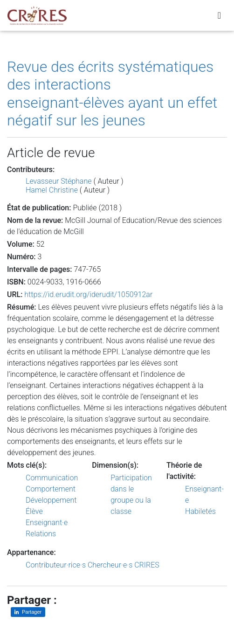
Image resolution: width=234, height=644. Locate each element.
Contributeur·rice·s (56, 565)
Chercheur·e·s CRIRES (124, 565)
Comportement (51, 489)
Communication (52, 478)
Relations (41, 534)
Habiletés (200, 511)
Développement (51, 500)
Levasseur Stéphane (59, 181)
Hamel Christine (52, 190)
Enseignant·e (47, 523)
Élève (34, 511)
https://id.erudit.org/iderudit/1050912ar (88, 294)
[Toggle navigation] (219, 15)
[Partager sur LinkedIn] (28, 612)
